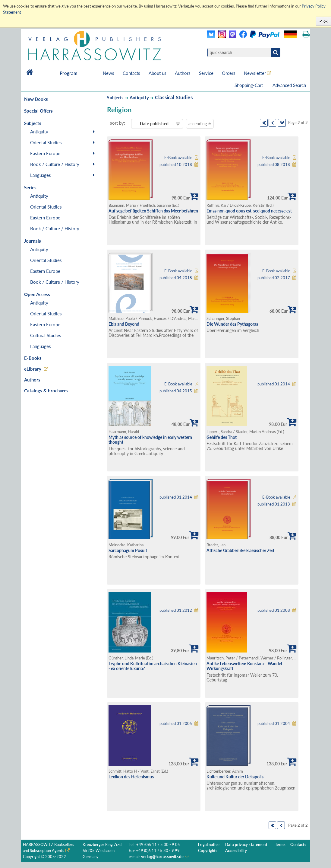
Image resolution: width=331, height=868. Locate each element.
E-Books (33, 358)
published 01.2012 (176, 610)
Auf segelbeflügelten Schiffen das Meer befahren (153, 211)
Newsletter (255, 73)
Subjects (115, 98)
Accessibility (236, 851)
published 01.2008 (274, 610)
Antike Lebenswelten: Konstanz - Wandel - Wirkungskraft (245, 666)
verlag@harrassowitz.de (162, 857)
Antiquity (39, 132)
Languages (41, 175)
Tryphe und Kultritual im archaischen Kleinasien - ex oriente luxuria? (153, 666)
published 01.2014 (274, 384)
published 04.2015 (176, 391)
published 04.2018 (176, 278)
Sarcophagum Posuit (128, 550)
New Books (36, 99)
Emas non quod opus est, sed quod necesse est (249, 211)
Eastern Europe (45, 153)
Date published (154, 124)
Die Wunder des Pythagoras (232, 324)
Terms (280, 845)
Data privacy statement (246, 845)
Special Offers (38, 111)
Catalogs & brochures (46, 391)
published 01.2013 (274, 504)
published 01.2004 (274, 724)
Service (206, 73)
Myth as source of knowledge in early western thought (150, 440)
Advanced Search (289, 85)
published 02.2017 (274, 278)
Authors (183, 73)
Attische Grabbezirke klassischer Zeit (240, 550)
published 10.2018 (176, 165)
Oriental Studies (46, 142)
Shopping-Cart (249, 85)
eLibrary (33, 369)
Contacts (131, 73)
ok (325, 21)
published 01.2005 (176, 724)
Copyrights (208, 851)
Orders (229, 73)
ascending (200, 123)
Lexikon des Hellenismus (131, 777)
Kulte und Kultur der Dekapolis (235, 777)
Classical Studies (174, 97)
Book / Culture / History (55, 164)
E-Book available (178, 158)
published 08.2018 (274, 165)
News (109, 73)
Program (69, 73)
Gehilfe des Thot (222, 437)
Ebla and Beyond (124, 324)
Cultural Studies (46, 335)
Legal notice (209, 845)
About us (158, 73)
